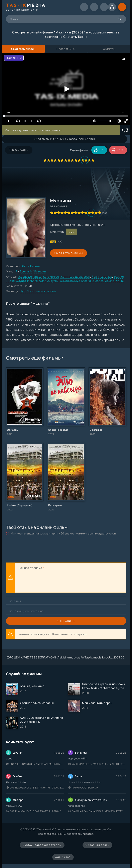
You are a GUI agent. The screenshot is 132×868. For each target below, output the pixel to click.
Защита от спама (31, 568)
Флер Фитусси (49, 281)
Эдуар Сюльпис (27, 281)
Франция (56, 225)
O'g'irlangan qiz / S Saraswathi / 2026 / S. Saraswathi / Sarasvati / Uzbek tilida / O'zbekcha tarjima (35, 788)
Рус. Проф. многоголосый (38, 291)
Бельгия (69, 225)
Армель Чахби (115, 281)
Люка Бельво (31, 266)
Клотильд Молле (93, 281)
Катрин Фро (51, 277)
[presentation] (49, 582)
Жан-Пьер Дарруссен (75, 277)
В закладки (19, 150)
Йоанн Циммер (102, 277)
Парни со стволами (83, 788)
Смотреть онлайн (69, 253)
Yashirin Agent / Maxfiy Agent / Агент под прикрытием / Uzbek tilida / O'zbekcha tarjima (97, 764)
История (40, 271)
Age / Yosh (63, 857)
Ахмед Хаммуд (70, 281)
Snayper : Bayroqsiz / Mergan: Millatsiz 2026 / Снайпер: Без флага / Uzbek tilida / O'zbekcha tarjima (35, 764)
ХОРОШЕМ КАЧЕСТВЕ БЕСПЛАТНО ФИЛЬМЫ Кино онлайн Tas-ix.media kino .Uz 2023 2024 (67, 657)
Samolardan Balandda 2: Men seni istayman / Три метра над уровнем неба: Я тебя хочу (97, 811)
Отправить (66, 621)
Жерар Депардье (30, 277)
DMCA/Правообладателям (42, 845)
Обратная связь (97, 845)
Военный (26, 271)
